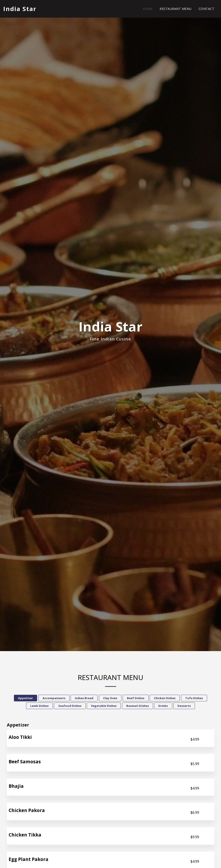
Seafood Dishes (70, 707)
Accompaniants (54, 699)
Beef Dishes (136, 699)
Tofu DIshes (194, 699)
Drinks (163, 707)
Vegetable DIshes (104, 707)
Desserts (184, 707)
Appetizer (25, 699)
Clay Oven (110, 699)
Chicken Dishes (165, 699)
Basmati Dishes (138, 707)
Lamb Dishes (39, 707)
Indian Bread (84, 699)
